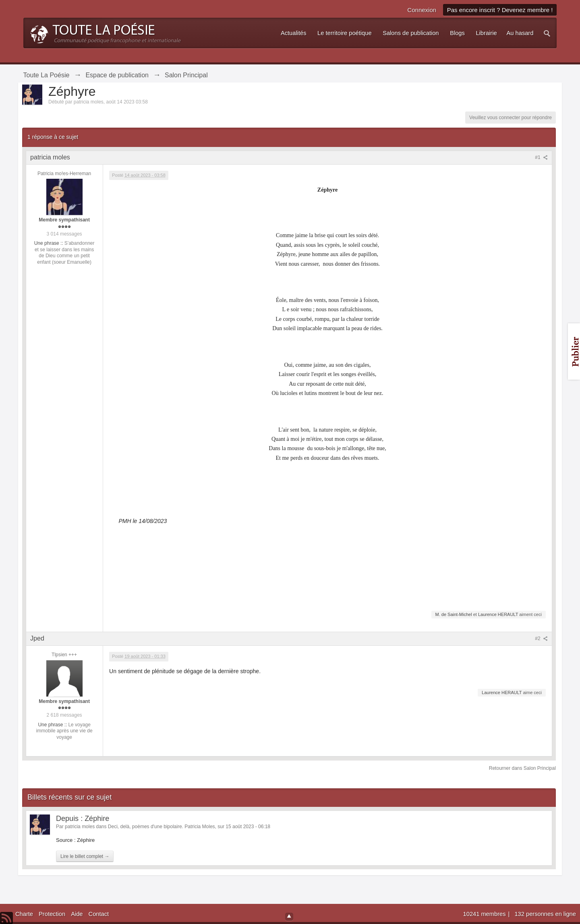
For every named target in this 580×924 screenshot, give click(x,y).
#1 (541, 157)
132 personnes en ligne (545, 914)
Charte (24, 914)
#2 (541, 639)
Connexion (422, 10)
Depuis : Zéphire (83, 819)
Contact (99, 914)
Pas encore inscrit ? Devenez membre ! (500, 10)
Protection (52, 914)
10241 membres (485, 914)
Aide (77, 914)
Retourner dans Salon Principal (522, 768)
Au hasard (520, 33)
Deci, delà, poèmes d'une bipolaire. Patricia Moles (162, 827)
